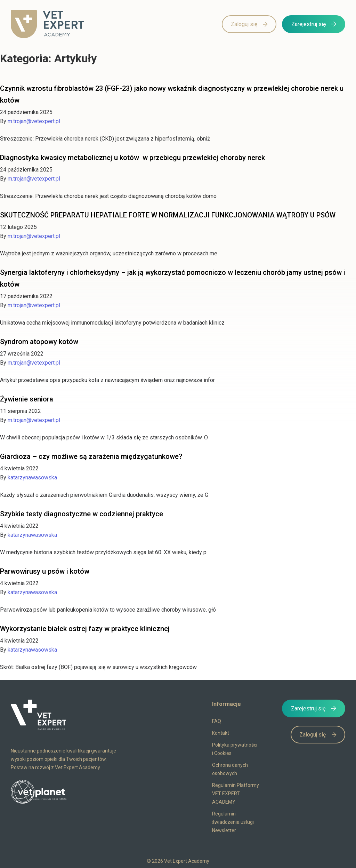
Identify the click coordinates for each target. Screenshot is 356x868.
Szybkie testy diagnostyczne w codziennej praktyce (82, 514)
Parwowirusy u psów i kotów (45, 571)
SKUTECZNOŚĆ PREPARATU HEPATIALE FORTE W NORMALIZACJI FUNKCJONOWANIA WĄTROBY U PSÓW (168, 215)
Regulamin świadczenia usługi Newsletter (233, 822)
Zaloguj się (244, 24)
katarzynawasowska (32, 477)
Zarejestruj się (309, 24)
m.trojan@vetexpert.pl (34, 121)
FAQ (217, 721)
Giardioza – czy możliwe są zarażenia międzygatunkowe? (91, 456)
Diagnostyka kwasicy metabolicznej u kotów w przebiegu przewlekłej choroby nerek (132, 158)
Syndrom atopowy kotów (39, 342)
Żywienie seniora (27, 399)
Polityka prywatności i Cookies (235, 749)
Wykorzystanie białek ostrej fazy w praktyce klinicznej (85, 629)
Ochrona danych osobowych (230, 769)
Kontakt (221, 733)
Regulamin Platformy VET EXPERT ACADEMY (236, 794)
